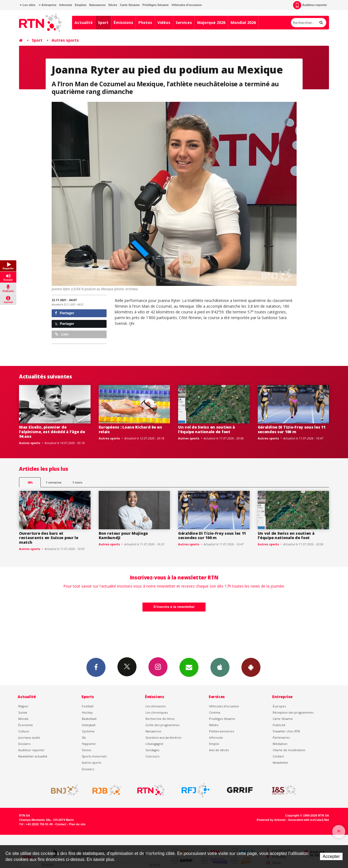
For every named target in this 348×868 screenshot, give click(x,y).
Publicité (279, 725)
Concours (152, 756)
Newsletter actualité (33, 756)
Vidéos (164, 22)
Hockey (87, 712)
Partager (65, 313)
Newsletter (281, 762)
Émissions (123, 22)
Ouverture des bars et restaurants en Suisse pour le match (49, 538)
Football (88, 706)
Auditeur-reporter (310, 5)
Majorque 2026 (211, 22)
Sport (103, 22)
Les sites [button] (27, 5)
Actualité (84, 22)
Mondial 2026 (243, 22)
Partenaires (281, 737)
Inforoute (66, 5)
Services (184, 22)
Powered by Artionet (271, 820)
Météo (214, 725)
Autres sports (65, 40)
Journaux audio (29, 737)
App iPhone (220, 667)
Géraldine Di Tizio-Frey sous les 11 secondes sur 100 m (292, 429)
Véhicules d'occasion (186, 5)
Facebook (96, 667)
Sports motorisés (94, 756)
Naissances (97, 5)
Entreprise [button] (47, 5)
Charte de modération (289, 750)
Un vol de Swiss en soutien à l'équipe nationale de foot (206, 429)
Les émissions (156, 706)
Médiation (280, 744)
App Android (251, 667)
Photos (145, 22)
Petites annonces (222, 731)
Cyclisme (88, 731)
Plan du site (77, 824)
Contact (278, 756)
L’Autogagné (154, 744)
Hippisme (89, 744)
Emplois (81, 5)
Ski (84, 737)
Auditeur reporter (31, 750)
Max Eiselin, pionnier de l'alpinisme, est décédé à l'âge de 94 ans (52, 432)
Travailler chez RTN (286, 731)
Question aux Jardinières (163, 737)
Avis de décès (219, 750)
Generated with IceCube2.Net (309, 820)
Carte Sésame (130, 5)
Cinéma (215, 712)
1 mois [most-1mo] (77, 482)
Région (23, 706)
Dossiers (24, 744)
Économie (26, 725)
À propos (279, 706)
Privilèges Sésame (156, 5)
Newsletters (189, 667)
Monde (23, 719)
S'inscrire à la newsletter (174, 607)
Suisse (23, 712)
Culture (24, 731)
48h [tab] (30, 482)
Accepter (331, 856)
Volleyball (89, 725)
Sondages (152, 750)
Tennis (86, 750)
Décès (113, 5)
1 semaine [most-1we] (54, 482)
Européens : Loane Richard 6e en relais (130, 429)
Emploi (214, 744)
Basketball (89, 719)
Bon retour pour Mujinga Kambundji (123, 536)
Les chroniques (157, 712)
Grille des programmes (162, 725)
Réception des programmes (293, 712)
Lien (62, 334)
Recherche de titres (160, 719)
